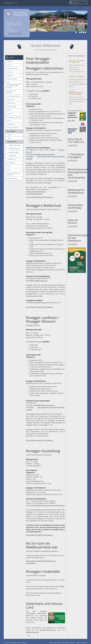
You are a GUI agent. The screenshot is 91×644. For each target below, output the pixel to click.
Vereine (14, 166)
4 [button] (82, 33)
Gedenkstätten (12, 142)
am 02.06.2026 (72, 211)
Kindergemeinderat (14, 107)
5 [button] (84, 33)
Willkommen (10, 61)
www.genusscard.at (32, 632)
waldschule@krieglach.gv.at (38, 281)
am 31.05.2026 (72, 196)
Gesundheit (14, 114)
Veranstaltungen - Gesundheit (14, 117)
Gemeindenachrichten (75, 111)
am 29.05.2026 (72, 145)
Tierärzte (9, 121)
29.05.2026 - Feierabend (76, 77)
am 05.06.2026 (72, 244)
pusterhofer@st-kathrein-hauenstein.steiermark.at (48, 505)
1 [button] (76, 33)
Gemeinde (14, 65)
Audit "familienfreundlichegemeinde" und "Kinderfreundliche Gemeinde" (14, 85)
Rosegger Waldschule (14, 149)
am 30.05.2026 (72, 181)
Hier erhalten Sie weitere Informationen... (40, 197)
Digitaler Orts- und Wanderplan (11, 92)
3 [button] (80, 33)
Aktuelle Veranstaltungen (76, 56)
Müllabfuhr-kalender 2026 (73, 131)
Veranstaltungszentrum (12, 68)
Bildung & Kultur (14, 100)
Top (28, 635)
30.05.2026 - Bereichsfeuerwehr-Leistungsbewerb (76, 93)
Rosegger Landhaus (14, 152)
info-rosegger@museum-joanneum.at (42, 154)
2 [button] (78, 33)
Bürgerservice (14, 75)
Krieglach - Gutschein (12, 79)
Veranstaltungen (14, 124)
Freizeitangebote (14, 163)
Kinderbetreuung (14, 103)
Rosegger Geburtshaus (14, 145)
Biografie (10, 135)
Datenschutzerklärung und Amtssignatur (13, 174)
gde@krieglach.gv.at (15, 34)
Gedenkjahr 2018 (12, 159)
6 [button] (86, 33)
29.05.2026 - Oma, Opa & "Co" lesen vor (76, 61)
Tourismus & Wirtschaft (14, 128)
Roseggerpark (12, 156)
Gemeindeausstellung (12, 178)
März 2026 (71, 121)
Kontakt (14, 170)
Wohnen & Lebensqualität (14, 96)
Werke (9, 138)
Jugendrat (14, 110)
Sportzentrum (14, 72)
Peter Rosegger (14, 131)
